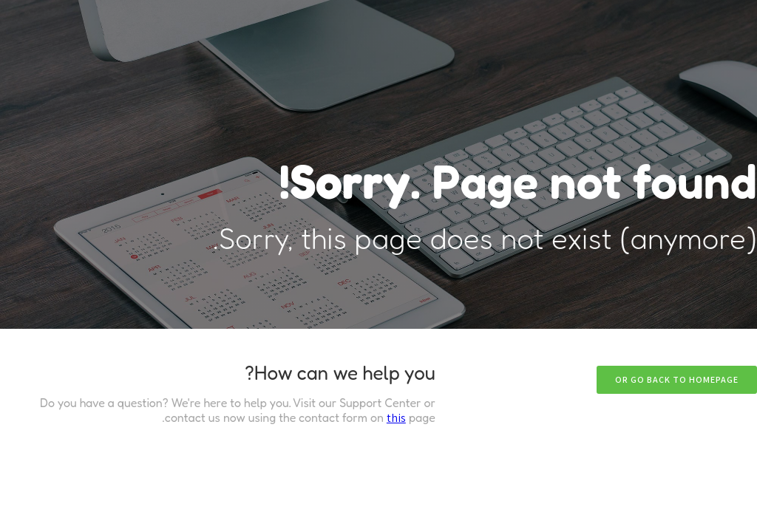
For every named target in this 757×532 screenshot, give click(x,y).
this (396, 418)
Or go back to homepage (677, 379)
